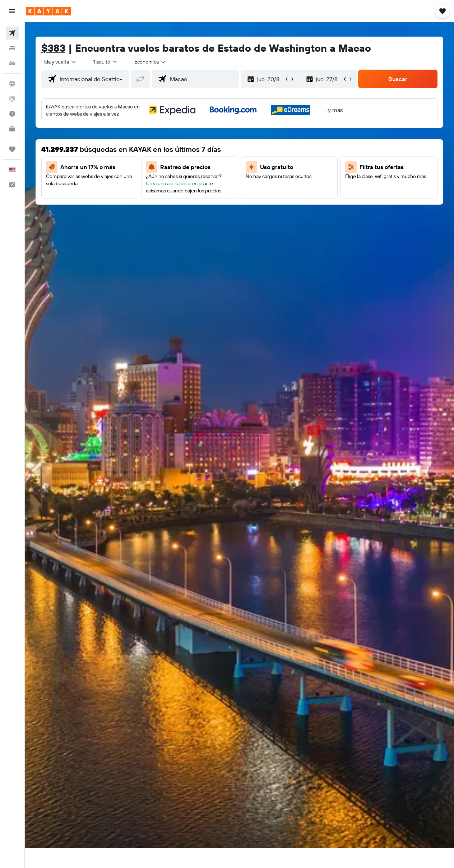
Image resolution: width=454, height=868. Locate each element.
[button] (12, 11)
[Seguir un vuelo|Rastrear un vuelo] (12, 99)
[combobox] (150, 62)
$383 (53, 48)
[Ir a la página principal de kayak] (48, 11)
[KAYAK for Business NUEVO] (12, 129)
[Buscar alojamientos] (12, 48)
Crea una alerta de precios (175, 183)
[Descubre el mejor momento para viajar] (12, 114)
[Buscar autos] (12, 63)
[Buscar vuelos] (12, 33)
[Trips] (12, 149)
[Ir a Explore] (12, 84)
